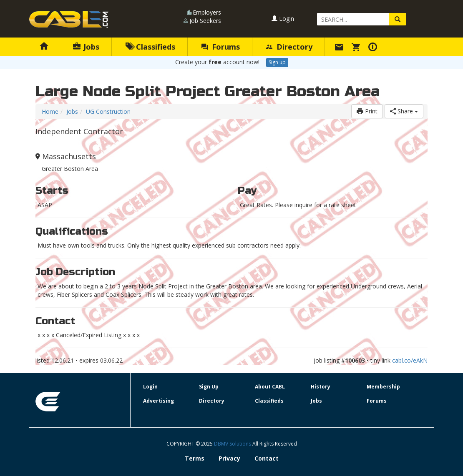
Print (367, 111)
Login (283, 19)
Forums (221, 47)
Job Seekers (205, 21)
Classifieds (150, 47)
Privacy (229, 458)
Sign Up (209, 387)
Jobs (86, 47)
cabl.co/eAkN (410, 360)
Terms (195, 458)
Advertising (159, 401)
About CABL (270, 387)
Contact (267, 458)
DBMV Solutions (233, 444)
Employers (207, 12)
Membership (383, 387)
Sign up (277, 62)
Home (50, 111)
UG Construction (108, 111)
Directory (289, 47)
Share (404, 111)
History (321, 387)
